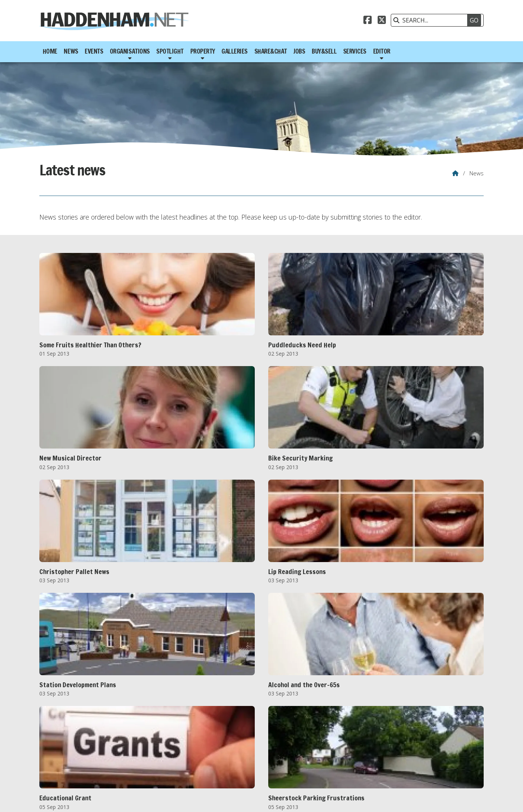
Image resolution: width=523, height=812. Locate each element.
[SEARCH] (433, 20)
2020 (224, 754)
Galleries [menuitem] (235, 51)
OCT (199, 762)
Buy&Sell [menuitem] (324, 51)
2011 (57, 754)
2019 (206, 754)
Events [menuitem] (94, 51)
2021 (243, 754)
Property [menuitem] (203, 51)
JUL (151, 762)
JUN (137, 762)
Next (279, 719)
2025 (317, 754)
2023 (280, 754)
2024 (299, 754)
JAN (55, 762)
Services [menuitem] (355, 51)
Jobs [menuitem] (299, 51)
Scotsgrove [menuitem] (467, 799)
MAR (87, 762)
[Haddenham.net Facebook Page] (368, 21)
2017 (168, 754)
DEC (233, 762)
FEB (70, 762)
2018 (187, 754)
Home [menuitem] (50, 51)
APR (104, 762)
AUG (167, 762)
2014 (113, 754)
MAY (120, 762)
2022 (261, 754)
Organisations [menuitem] (130, 51)
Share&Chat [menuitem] (271, 51)
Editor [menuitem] (382, 51)
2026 (336, 754)
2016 (150, 754)
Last (293, 719)
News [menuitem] (71, 51)
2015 (131, 754)
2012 (75, 754)
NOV (216, 762)
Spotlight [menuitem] (170, 51)
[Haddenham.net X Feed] (382, 21)
